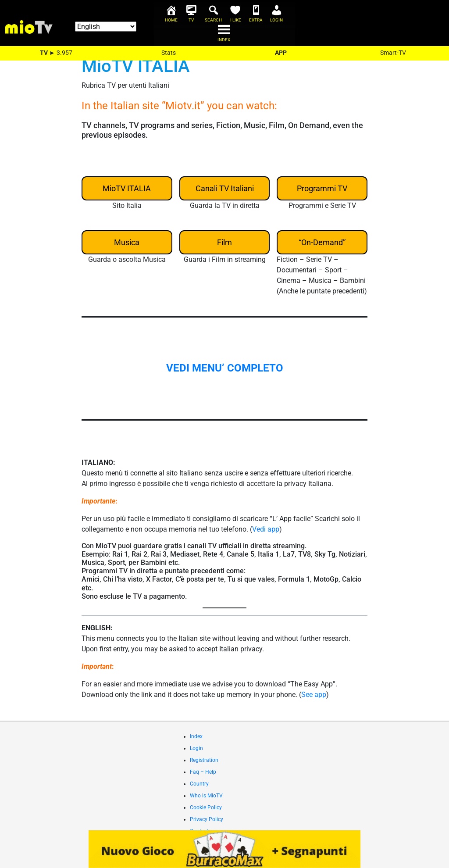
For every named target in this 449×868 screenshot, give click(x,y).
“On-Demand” (322, 242)
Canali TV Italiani (225, 188)
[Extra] (257, 18)
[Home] (172, 18)
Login (196, 748)
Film (224, 242)
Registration (204, 760)
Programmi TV (322, 188)
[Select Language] (106, 27)
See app (314, 695)
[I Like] (236, 18)
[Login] (277, 18)
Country (199, 784)
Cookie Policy (206, 807)
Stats (169, 53)
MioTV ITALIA (127, 188)
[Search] (214, 18)
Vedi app (266, 529)
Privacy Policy (207, 819)
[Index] (224, 37)
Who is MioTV (206, 796)
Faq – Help (203, 772)
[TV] (192, 18)
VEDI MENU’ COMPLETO (225, 368)
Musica (127, 242)
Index (196, 736)
